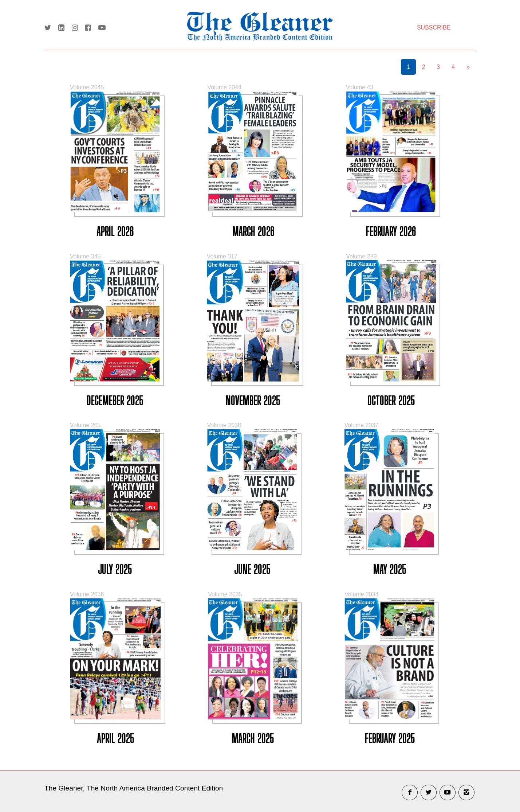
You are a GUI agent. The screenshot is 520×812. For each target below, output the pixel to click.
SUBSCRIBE (434, 28)
